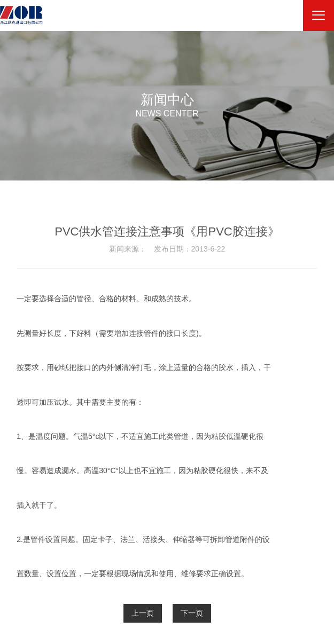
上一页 (143, 613)
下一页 (192, 613)
